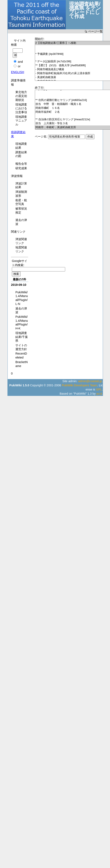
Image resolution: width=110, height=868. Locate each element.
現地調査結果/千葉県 (22, 337)
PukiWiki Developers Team (80, 385)
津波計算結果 (21, 185)
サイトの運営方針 (21, 347)
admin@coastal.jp (90, 381)
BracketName (21, 364)
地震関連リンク (21, 249)
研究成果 (21, 168)
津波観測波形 (21, 194)
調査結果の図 (21, 154)
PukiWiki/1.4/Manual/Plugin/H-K (22, 323)
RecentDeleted (21, 355)
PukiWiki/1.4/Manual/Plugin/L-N (22, 298)
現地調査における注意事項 (21, 108)
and (20, 62)
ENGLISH (18, 72)
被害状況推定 (21, 211)
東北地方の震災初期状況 (21, 96)
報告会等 (21, 164)
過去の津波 (21, 222)
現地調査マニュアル (21, 121)
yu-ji (99, 394)
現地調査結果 (21, 146)
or (19, 66)
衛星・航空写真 (21, 202)
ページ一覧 (95, 31)
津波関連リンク (21, 241)
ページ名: (41, 136)
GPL (99, 389)
